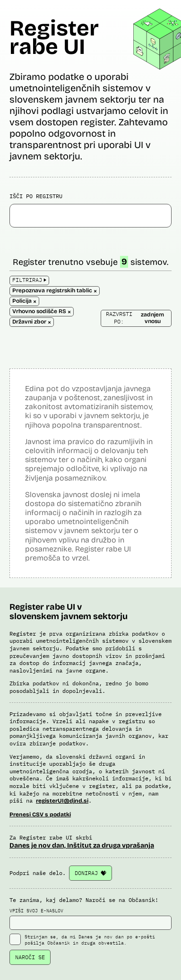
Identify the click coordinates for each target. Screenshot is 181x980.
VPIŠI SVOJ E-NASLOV (90, 919)
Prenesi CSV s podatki (40, 814)
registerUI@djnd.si (62, 801)
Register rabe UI (54, 37)
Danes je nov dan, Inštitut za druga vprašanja (82, 845)
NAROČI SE (30, 957)
